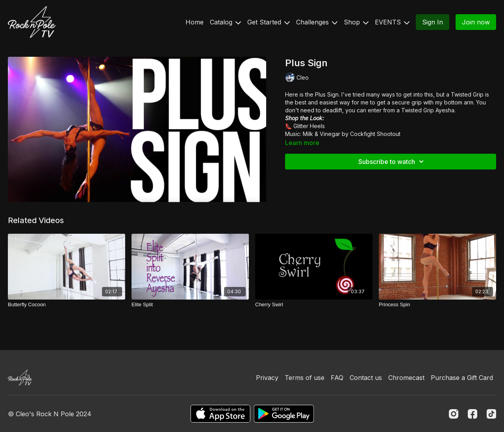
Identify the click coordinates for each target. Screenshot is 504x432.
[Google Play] (284, 414)
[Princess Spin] (437, 305)
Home (195, 22)
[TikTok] (491, 414)
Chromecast (406, 378)
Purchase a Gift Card (462, 378)
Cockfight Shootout (375, 134)
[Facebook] (472, 414)
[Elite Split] (190, 305)
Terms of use (305, 378)
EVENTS (392, 22)
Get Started (269, 22)
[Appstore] (220, 414)
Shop (356, 22)
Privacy (267, 378)
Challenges (317, 22)
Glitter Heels (309, 126)
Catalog (225, 22)
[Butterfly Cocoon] (67, 305)
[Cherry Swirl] (314, 305)
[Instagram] (454, 414)
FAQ (337, 378)
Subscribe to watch (392, 162)
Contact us (366, 378)
